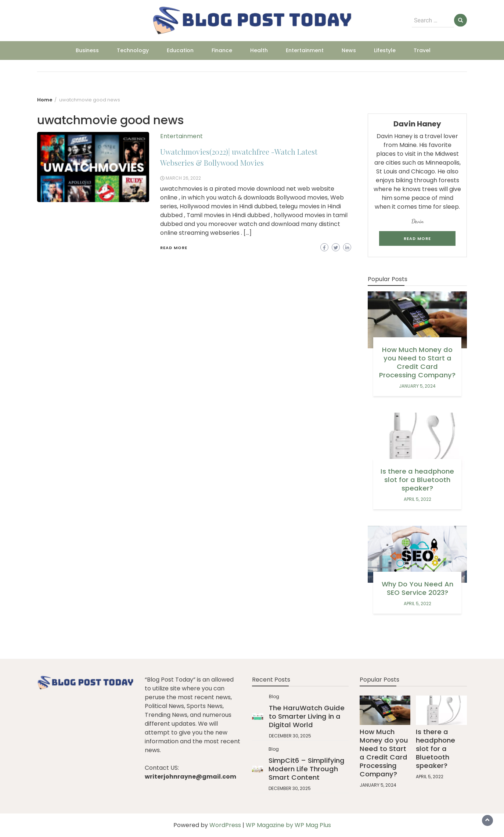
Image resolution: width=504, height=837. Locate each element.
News (349, 50)
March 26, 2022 (183, 178)
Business (87, 50)
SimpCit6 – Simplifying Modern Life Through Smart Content (307, 769)
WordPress (225, 825)
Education (180, 50)
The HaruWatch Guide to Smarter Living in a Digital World (307, 716)
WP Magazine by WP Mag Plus (288, 825)
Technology (133, 50)
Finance (222, 50)
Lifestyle (385, 50)
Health (259, 50)
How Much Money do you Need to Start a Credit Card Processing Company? (417, 362)
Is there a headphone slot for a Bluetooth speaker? (417, 480)
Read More (174, 248)
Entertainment (305, 50)
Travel (422, 50)
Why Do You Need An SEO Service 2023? (417, 588)
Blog (274, 696)
